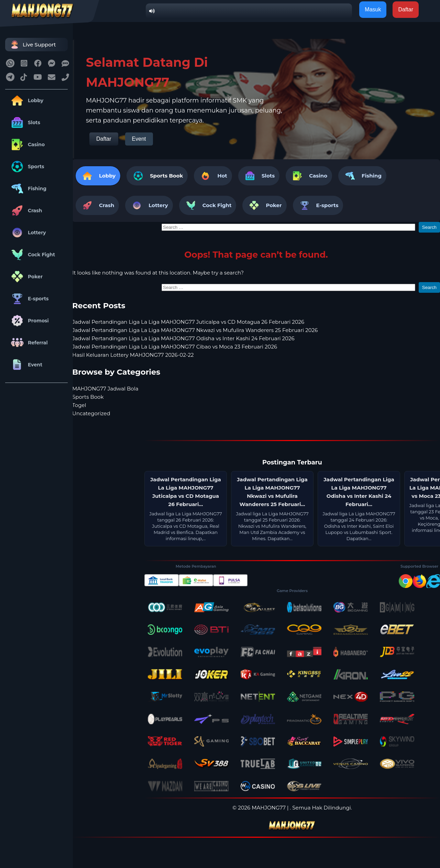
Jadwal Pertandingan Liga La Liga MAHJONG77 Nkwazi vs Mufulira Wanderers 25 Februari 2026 (195, 330)
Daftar (104, 139)
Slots (24, 122)
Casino (27, 144)
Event (25, 365)
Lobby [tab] (98, 176)
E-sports (29, 299)
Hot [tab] (213, 176)
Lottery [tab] (149, 205)
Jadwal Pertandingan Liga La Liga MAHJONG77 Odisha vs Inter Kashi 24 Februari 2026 (183, 338)
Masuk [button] (373, 9)
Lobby (26, 100)
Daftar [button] (406, 9)
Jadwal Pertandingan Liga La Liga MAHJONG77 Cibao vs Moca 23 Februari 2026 (175, 347)
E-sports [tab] (318, 205)
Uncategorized (91, 413)
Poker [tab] (264, 205)
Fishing (27, 189)
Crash (25, 211)
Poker (26, 277)
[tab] (157, 176)
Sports (26, 167)
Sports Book (166, 176)
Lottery (27, 233)
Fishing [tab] (362, 176)
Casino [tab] (309, 176)
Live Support (32, 45)
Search (429, 227)
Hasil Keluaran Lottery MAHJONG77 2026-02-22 (133, 355)
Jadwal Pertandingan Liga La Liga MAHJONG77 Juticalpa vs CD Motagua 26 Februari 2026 (188, 322)
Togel (79, 405)
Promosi (29, 321)
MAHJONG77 (269, 808)
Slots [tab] (259, 176)
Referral (28, 343)
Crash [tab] (97, 205)
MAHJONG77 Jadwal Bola (105, 389)
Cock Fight (32, 255)
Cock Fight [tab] (208, 205)
